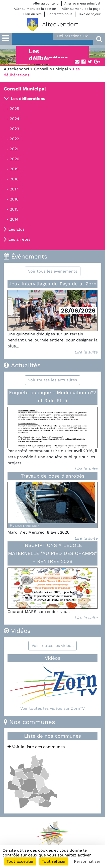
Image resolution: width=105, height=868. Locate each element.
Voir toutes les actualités (52, 380)
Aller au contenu (46, 3)
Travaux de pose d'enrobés (53, 476)
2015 (14, 209)
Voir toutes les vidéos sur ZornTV (52, 708)
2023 (14, 129)
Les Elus (16, 229)
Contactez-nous (60, 14)
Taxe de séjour (89, 14)
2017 (14, 189)
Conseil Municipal (51, 69)
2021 (14, 149)
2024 (15, 119)
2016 (14, 199)
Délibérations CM (73, 36)
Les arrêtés (19, 239)
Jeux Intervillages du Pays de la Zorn (53, 284)
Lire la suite (86, 352)
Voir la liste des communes (36, 747)
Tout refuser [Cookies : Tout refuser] (54, 861)
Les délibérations (28, 99)
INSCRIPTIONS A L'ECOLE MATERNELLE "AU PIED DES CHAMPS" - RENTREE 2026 (52, 553)
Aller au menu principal (82, 3)
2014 (14, 219)
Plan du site (32, 14)
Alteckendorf (16, 69)
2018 (14, 179)
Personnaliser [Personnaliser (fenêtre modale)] (87, 861)
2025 (14, 109)
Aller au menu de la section (35, 9)
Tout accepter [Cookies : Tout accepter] (20, 861)
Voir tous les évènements (53, 271)
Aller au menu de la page (81, 9)
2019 (14, 169)
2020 (15, 159)
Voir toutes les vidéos (52, 646)
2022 (14, 139)
